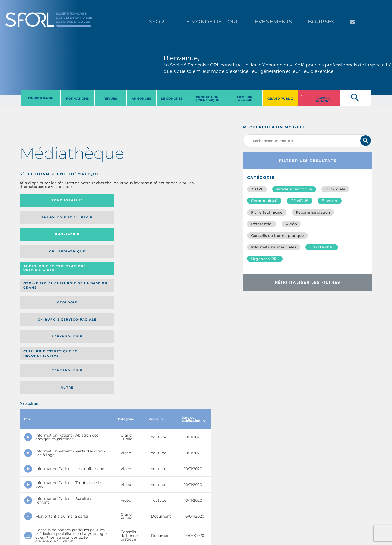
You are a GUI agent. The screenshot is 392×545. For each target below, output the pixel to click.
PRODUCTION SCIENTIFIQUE (207, 99)
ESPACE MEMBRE (323, 99)
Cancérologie (137, 240)
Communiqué (264, 201)
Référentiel (262, 224)
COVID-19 (300, 201)
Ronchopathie (42, 200)
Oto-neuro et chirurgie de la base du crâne (89, 219)
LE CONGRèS (172, 99)
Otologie (137, 219)
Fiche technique (267, 212)
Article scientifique (294, 189)
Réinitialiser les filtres (308, 282)
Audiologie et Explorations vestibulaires (39, 219)
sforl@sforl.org (98, 513)
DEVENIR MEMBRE (245, 99)
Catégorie (129, 273)
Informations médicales (274, 247)
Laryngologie (42, 240)
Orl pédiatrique (180, 200)
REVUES (110, 99)
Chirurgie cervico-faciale (185, 219)
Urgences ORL (265, 259)
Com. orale (335, 189)
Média (156, 273)
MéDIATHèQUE (41, 98)
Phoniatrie (137, 200)
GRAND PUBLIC (280, 99)
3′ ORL (257, 189)
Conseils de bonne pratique (278, 236)
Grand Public (322, 247)
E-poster (330, 201)
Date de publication (194, 273)
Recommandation (313, 212)
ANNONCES (141, 99)
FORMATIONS (78, 99)
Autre (185, 240)
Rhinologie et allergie (87, 200)
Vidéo (291, 224)
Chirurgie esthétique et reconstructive (89, 240)
